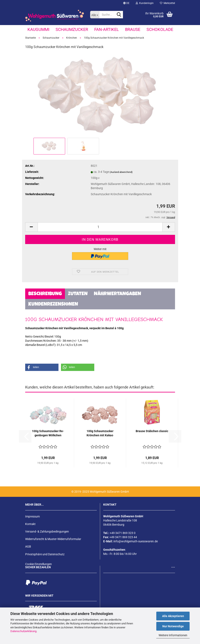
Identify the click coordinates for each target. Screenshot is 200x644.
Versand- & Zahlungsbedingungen (47, 531)
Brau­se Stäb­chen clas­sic (152, 431)
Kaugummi (38, 29)
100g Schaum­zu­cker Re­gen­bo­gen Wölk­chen (48, 433)
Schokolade (160, 29)
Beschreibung (45, 294)
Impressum (32, 516)
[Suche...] (95, 15)
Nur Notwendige (173, 626)
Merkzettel (167, 3)
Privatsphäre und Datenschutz (45, 554)
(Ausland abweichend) (121, 172)
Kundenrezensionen (53, 305)
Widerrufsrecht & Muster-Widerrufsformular (53, 539)
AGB (28, 547)
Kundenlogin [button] (145, 3)
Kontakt (30, 524)
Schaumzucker (72, 29)
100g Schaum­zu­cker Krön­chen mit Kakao (100, 433)
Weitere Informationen (173, 635)
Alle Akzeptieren (173, 616)
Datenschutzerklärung (23, 631)
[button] (126, 3)
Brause (133, 29)
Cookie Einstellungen (39, 564)
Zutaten (78, 294)
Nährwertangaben (117, 294)
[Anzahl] (100, 227)
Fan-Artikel (107, 29)
